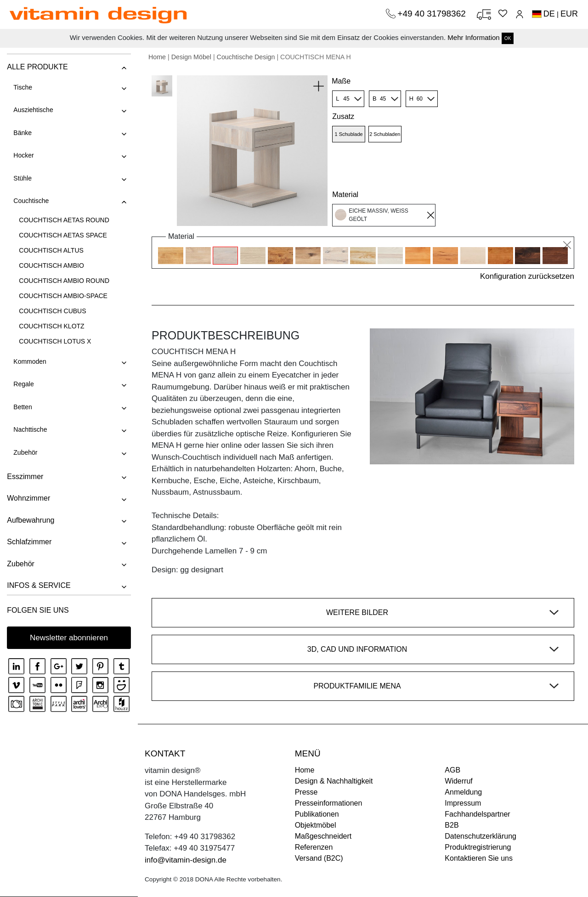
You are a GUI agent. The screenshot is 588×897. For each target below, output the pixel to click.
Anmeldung (463, 792)
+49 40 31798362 (433, 14)
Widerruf (458, 781)
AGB (452, 770)
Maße (341, 81)
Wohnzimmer (28, 498)
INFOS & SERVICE (39, 585)
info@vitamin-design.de (186, 860)
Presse (306, 792)
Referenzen (314, 847)
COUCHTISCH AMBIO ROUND (64, 281)
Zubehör (25, 452)
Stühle (23, 178)
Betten (23, 407)
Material (345, 195)
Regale (23, 384)
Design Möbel (191, 57)
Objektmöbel (316, 825)
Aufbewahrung (31, 520)
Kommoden (30, 361)
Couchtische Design (246, 57)
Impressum (463, 803)
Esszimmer (25, 477)
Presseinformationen (329, 803)
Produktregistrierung (478, 847)
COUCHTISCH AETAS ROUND (64, 220)
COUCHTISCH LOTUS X (55, 341)
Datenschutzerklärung (481, 836)
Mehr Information (473, 37)
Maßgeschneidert (323, 836)
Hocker (23, 155)
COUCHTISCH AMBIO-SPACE (63, 296)
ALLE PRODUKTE (37, 67)
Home (157, 57)
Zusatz (343, 116)
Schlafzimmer (29, 542)
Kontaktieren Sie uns (479, 858)
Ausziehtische (33, 110)
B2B (452, 825)
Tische (23, 87)
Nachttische (30, 429)
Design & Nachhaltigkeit (334, 781)
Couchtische (31, 201)
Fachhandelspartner (477, 814)
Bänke (23, 133)
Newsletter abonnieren (69, 638)
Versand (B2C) (319, 858)
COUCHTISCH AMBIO (51, 265)
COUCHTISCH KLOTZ (51, 326)
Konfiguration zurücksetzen (527, 276)
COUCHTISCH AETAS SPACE (63, 235)
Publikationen (317, 814)
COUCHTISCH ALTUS (51, 250)
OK (508, 38)
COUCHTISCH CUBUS (52, 311)
